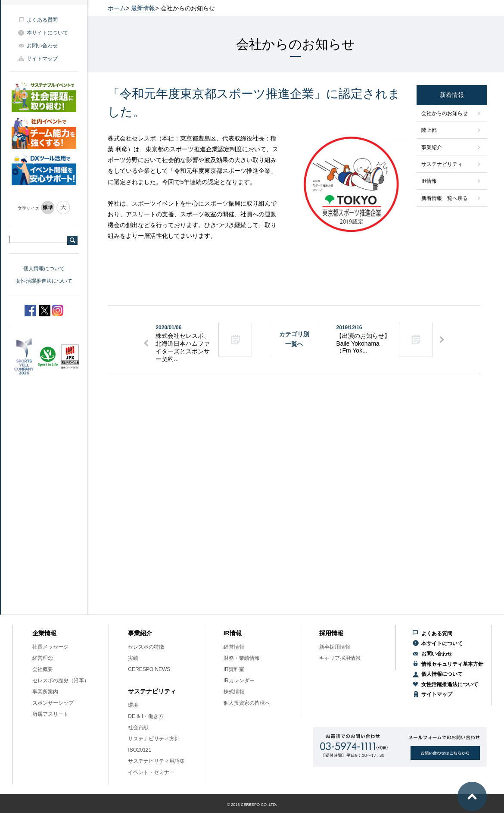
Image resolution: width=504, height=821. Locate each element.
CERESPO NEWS (149, 669)
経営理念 (43, 658)
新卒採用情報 (335, 647)
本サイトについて (47, 33)
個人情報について (44, 268)
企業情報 (44, 633)
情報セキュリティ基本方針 (452, 664)
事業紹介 (432, 147)
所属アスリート (50, 714)
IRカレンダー (239, 681)
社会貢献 (138, 727)
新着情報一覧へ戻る (445, 198)
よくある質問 (42, 20)
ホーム (117, 8)
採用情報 (331, 633)
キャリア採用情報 (340, 658)
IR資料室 (234, 669)
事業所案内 (45, 692)
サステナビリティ (442, 164)
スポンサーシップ (53, 703)
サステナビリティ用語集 (156, 761)
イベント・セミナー (151, 772)
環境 (133, 705)
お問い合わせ (42, 46)
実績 (133, 658)
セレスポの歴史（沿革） (61, 681)
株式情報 (234, 692)
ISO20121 (140, 750)
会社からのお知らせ (445, 113)
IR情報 (429, 181)
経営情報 (234, 647)
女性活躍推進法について (44, 281)
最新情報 (143, 8)
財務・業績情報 (242, 658)
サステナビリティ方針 (154, 739)
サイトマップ (42, 59)
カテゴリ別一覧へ (294, 339)
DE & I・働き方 (146, 716)
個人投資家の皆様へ (247, 703)
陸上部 (429, 130)
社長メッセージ (50, 647)
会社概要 (43, 669)
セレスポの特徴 (146, 647)
